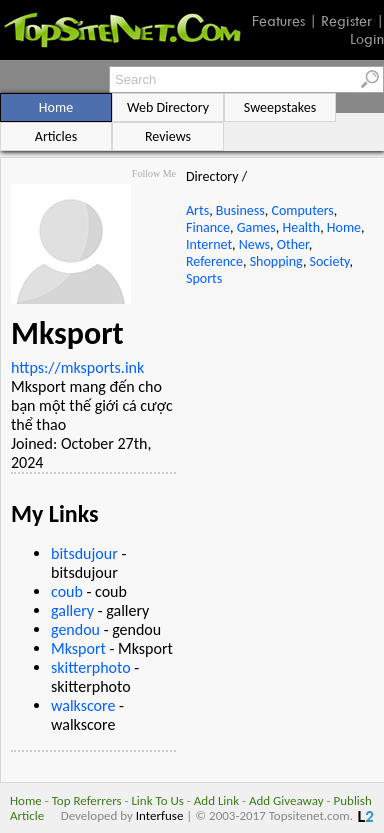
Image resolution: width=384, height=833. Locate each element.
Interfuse (160, 815)
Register (346, 21)
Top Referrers (87, 800)
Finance (208, 227)
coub (67, 591)
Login (367, 39)
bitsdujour (84, 553)
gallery (72, 610)
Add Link (216, 800)
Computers (302, 210)
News (254, 244)
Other (293, 244)
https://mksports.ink (77, 367)
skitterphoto (91, 667)
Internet (209, 244)
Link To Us (157, 800)
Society (330, 261)
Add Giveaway (286, 800)
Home (344, 227)
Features (278, 21)
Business (240, 210)
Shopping (276, 261)
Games (256, 227)
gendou (75, 629)
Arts (197, 210)
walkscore (83, 705)
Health (301, 227)
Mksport (78, 648)
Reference (214, 261)
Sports (204, 278)
